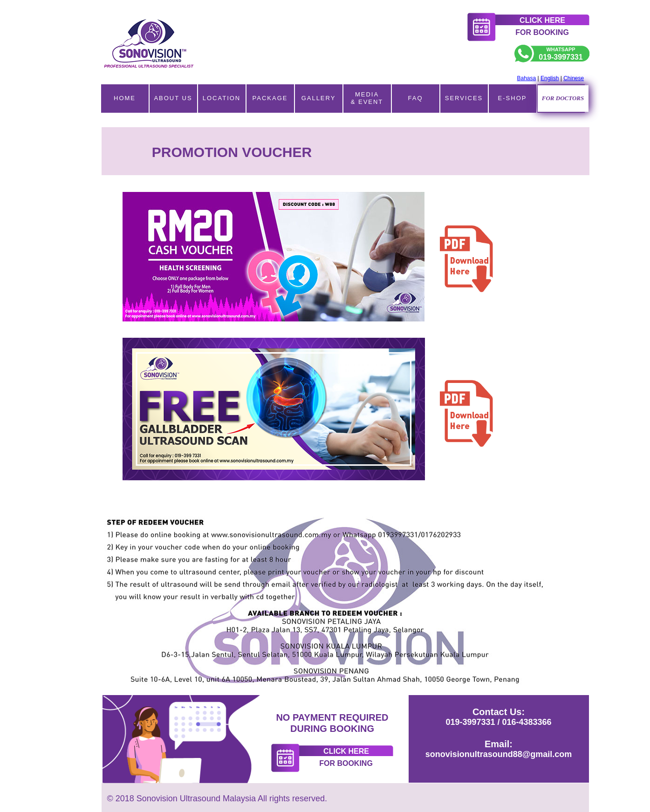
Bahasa (527, 78)
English (550, 78)
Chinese (574, 78)
